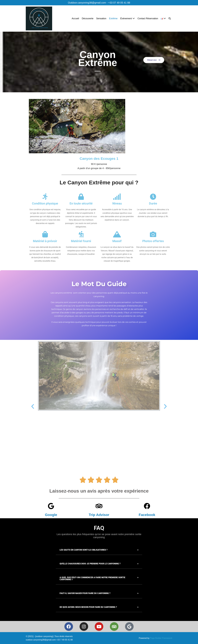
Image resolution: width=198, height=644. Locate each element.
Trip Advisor (99, 515)
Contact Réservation (148, 18)
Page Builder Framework (161, 638)
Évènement (128, 18)
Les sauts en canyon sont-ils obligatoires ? (84, 550)
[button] (170, 19)
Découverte (88, 18)
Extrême (113, 18)
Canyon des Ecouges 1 (99, 159)
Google (51, 515)
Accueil (75, 18)
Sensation (101, 18)
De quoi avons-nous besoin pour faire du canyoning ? (88, 607)
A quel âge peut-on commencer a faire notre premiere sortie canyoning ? (92, 578)
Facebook (147, 515)
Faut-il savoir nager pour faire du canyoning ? (85, 593)
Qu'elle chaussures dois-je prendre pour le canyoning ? (90, 564)
